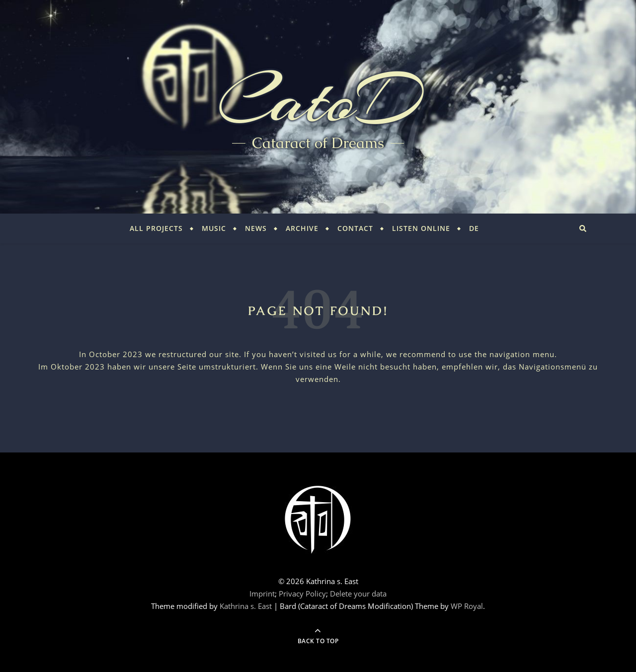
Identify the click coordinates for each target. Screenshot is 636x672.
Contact (355, 228)
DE (474, 228)
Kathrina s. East (246, 606)
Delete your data (358, 594)
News (256, 228)
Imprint (262, 594)
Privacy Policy (302, 594)
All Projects (156, 228)
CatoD (318, 99)
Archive (302, 228)
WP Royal (467, 606)
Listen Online (421, 228)
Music (214, 228)
